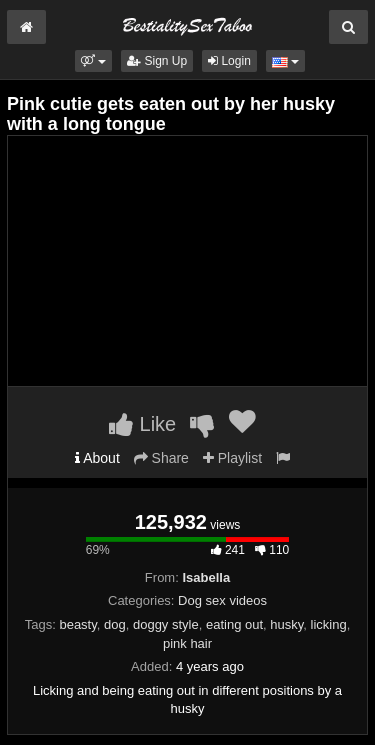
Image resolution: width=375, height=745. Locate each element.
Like (142, 424)
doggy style (166, 624)
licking (329, 624)
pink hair (187, 643)
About (97, 458)
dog (115, 624)
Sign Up (157, 61)
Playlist (232, 458)
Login (229, 61)
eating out (234, 624)
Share (161, 458)
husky (286, 624)
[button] (93, 61)
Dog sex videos (222, 600)
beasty (77, 624)
